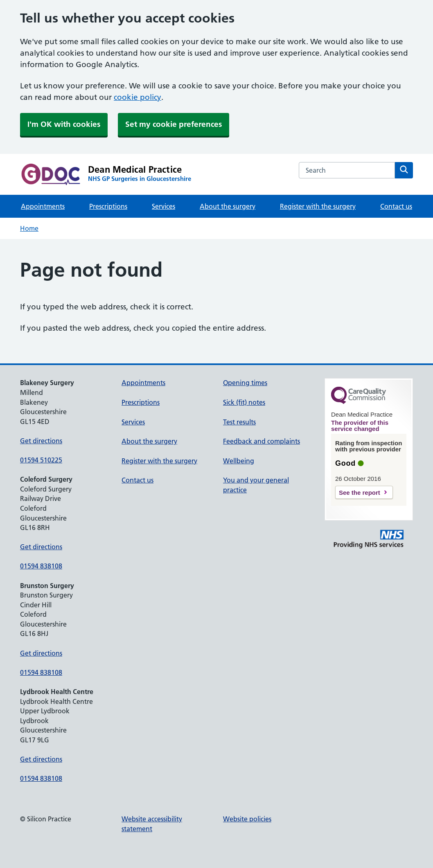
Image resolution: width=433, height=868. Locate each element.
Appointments (43, 206)
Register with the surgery (318, 206)
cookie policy (138, 97)
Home (29, 228)
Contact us (396, 206)
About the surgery (228, 206)
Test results (239, 422)
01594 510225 (41, 460)
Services (164, 206)
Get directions (41, 441)
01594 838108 (41, 566)
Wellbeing (239, 461)
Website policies (247, 819)
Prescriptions (108, 206)
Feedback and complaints (262, 441)
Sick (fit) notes (244, 402)
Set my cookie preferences (174, 124)
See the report (360, 493)
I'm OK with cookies (64, 124)
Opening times (245, 383)
